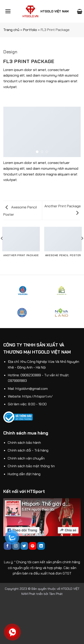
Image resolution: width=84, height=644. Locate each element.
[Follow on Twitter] (24, 546)
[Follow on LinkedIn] (41, 546)
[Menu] (8, 11)
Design (10, 52)
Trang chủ (11, 30)
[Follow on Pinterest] (33, 546)
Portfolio (30, 30)
